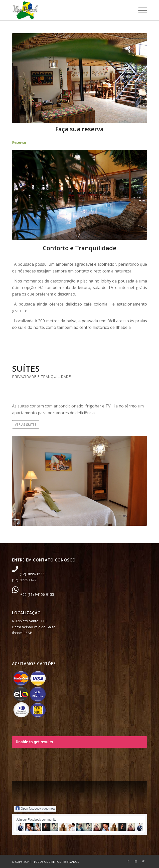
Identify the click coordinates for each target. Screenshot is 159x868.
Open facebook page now (35, 808)
